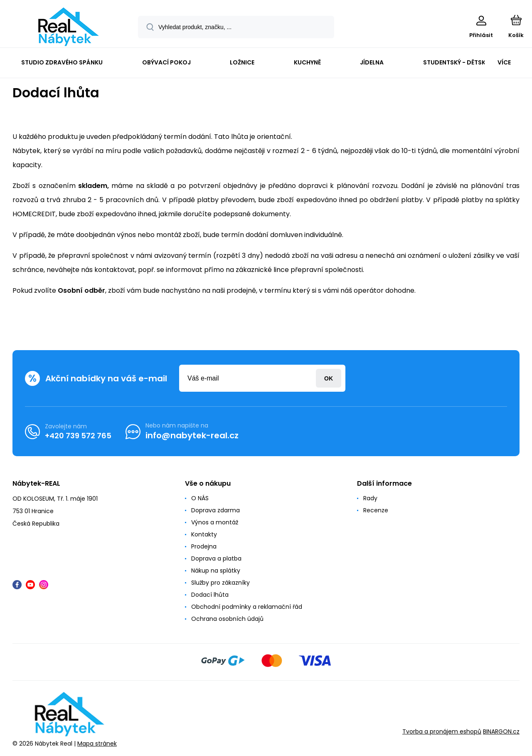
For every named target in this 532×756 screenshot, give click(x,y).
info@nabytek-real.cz (192, 435)
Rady (370, 498)
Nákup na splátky (216, 571)
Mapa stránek (97, 743)
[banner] (68, 27)
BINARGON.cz (501, 731)
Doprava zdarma (216, 510)
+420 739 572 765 (78, 435)
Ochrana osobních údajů (227, 619)
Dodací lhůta (210, 595)
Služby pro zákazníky (220, 583)
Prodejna (204, 546)
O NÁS (200, 498)
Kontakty (204, 534)
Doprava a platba (216, 558)
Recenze (376, 510)
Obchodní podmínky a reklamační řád (247, 607)
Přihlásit (329, 378)
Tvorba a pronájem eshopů (442, 731)
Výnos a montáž (215, 522)
